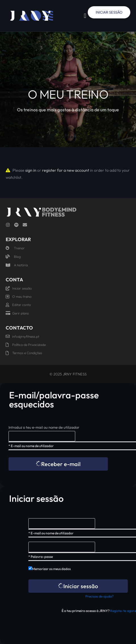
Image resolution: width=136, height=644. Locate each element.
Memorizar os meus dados (51, 569)
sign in (31, 170)
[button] (85, 16)
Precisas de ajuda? (100, 596)
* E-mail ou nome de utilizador (31, 446)
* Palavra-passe (41, 557)
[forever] (30, 568)
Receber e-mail (58, 464)
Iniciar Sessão (109, 12)
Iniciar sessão (78, 586)
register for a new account (66, 170)
